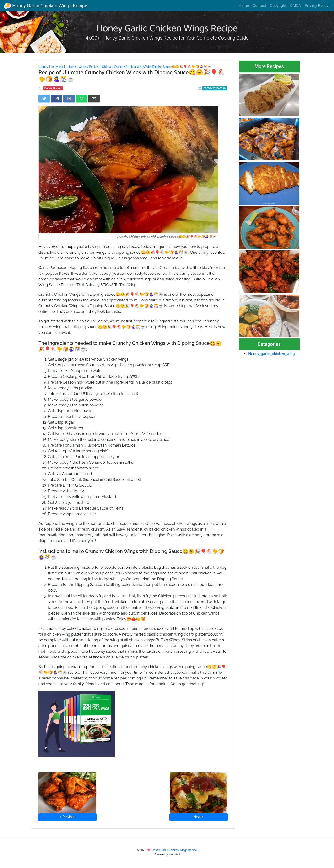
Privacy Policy (317, 6)
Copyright (278, 6)
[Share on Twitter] (44, 99)
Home (244, 6)
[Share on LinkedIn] (69, 99)
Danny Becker (53, 88)
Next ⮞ (198, 817)
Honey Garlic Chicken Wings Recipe (46, 6)
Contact (259, 6)
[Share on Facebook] (57, 99)
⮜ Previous (67, 817)
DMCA (295, 6)
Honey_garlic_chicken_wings (68, 67)
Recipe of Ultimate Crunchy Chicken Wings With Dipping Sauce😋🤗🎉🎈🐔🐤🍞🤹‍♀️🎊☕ (150, 67)
